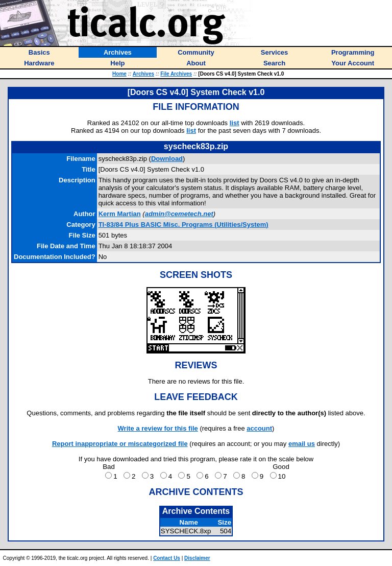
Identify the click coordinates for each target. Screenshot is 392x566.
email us (302, 444)
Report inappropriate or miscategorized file (120, 444)
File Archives (176, 74)
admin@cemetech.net (179, 214)
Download (167, 159)
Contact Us (167, 558)
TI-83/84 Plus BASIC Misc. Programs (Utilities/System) (183, 225)
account (259, 428)
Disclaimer (197, 558)
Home (119, 74)
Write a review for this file (158, 428)
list (235, 123)
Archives (143, 74)
